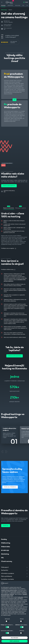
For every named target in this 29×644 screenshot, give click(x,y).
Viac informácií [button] (14, 638)
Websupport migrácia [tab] (20, 208)
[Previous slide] (2, 452)
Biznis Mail (18, 5)
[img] (5, 42)
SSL (23, 5)
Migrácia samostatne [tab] (9, 208)
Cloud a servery (7, 561)
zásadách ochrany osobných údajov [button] (9, 590)
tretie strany (21, 597)
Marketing (5, 554)
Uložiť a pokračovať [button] (14, 641)
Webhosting (6, 543)
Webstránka (6, 547)
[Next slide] (6, 452)
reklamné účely (5, 604)
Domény (4, 539)
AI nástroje (5, 550)
